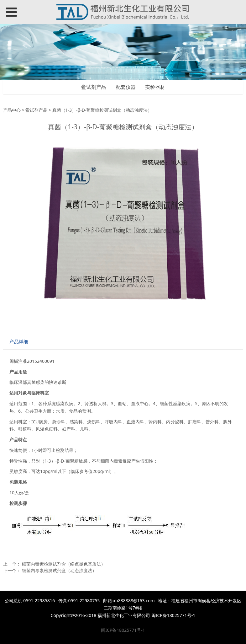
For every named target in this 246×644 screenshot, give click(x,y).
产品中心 (12, 110)
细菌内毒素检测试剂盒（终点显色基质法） (64, 564)
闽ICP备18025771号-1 (123, 630)
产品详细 (19, 342)
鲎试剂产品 (94, 87)
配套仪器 (126, 87)
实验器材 (155, 87)
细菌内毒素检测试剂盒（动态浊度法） (59, 570)
